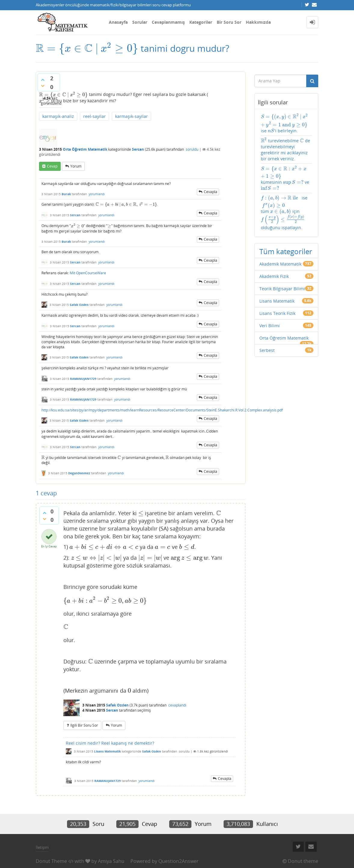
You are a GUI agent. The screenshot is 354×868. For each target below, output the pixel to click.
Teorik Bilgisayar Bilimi (282, 289)
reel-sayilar (95, 116)
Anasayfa (118, 22)
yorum (76, 166)
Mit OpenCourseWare (88, 273)
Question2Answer (179, 861)
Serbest (267, 350)
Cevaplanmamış (168, 22)
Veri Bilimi (270, 326)
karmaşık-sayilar (131, 116)
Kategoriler (201, 22)
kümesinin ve (285, 178)
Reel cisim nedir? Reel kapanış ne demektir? (110, 743)
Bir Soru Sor (229, 22)
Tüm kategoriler (286, 251)
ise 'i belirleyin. (287, 123)
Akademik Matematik (280, 264)
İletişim (42, 847)
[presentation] (87, 48)
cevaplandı (177, 705)
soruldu (192, 149)
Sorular (140, 22)
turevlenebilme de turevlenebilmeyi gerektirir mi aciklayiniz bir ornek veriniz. (285, 149)
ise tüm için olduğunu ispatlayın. (284, 213)
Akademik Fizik (274, 276)
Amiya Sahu (111, 861)
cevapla (211, 192)
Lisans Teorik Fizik (277, 313)
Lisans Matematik (107, 751)
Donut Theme (51, 861)
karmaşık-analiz (58, 116)
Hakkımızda (258, 22)
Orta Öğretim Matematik (85, 149)
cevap (52, 166)
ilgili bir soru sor (84, 725)
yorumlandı (97, 194)
